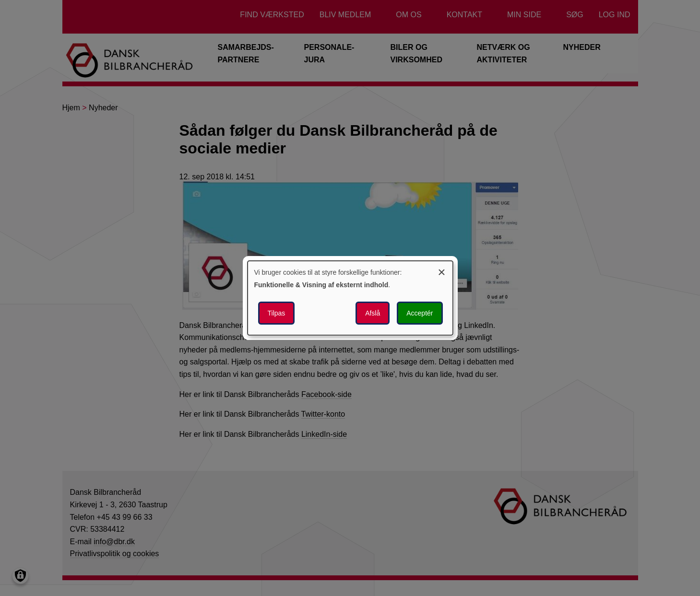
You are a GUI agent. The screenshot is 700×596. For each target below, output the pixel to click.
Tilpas (277, 313)
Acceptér (420, 313)
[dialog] (350, 298)
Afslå (373, 313)
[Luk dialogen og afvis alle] (442, 271)
